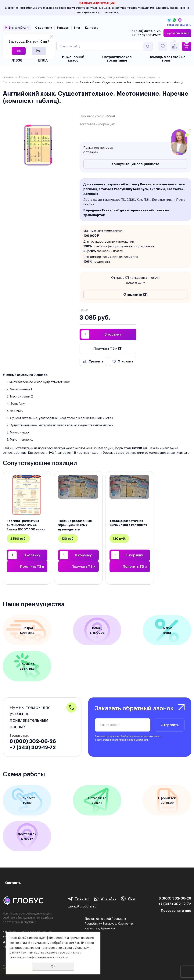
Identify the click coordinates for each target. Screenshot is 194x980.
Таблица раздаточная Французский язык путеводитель (75, 525)
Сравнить (96, 361)
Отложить (125, 361)
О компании (44, 28)
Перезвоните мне (176, 911)
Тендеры (63, 28)
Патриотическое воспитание (117, 59)
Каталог (24, 77)
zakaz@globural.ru (179, 25)
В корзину (113, 334)
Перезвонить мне (177, 33)
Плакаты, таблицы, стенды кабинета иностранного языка (118, 77)
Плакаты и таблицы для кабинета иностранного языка (38, 82)
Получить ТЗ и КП (108, 348)
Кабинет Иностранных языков (55, 77)
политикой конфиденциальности (131, 740)
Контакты (92, 28)
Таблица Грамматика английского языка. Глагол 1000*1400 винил (26, 525)
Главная (8, 77)
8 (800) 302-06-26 (146, 31)
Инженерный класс (73, 59)
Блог (77, 28)
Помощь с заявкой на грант (167, 59)
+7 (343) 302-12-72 (146, 35)
